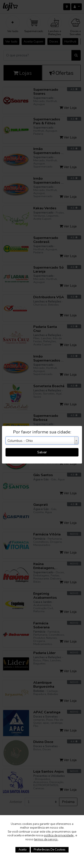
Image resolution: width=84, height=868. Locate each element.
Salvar (42, 452)
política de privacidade (59, 835)
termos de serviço (46, 839)
